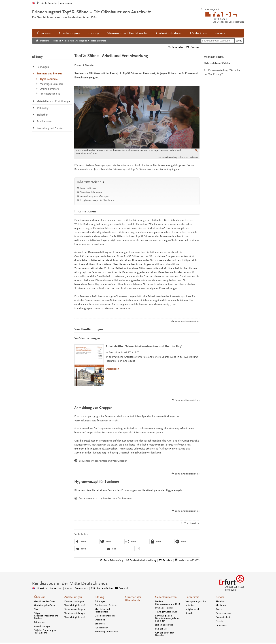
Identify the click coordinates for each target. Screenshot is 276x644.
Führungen (100, 601)
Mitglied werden (193, 609)
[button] (86, 541)
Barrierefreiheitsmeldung (143, 560)
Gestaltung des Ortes (44, 605)
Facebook (124, 588)
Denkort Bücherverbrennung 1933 (168, 603)
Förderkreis (198, 33)
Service (220, 33)
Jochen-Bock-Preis (164, 625)
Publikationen (101, 628)
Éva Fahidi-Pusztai (164, 608)
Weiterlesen (112, 369)
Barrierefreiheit (223, 617)
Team (37, 609)
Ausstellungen (69, 33)
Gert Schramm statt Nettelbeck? (165, 634)
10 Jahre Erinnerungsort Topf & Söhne (46, 632)
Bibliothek (100, 624)
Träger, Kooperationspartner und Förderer (46, 616)
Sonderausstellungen (75, 609)
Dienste (219, 621)
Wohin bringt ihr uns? (75, 605)
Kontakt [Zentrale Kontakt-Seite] (69, 588)
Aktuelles (220, 601)
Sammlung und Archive (106, 632)
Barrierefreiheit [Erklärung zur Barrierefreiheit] (105, 588)
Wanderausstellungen (75, 613)
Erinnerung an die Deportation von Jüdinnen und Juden (168, 618)
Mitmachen (40, 622)
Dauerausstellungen (74, 601)
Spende (189, 613)
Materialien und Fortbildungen (102, 610)
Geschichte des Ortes (45, 601)
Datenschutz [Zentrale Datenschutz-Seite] (82, 588)
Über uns (44, 33)
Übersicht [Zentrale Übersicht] (42, 588)
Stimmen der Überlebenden (128, 33)
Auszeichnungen (42, 626)
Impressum (66, 3)
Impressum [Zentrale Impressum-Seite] (56, 588)
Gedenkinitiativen (169, 33)
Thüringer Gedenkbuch (166, 612)
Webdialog (100, 620)
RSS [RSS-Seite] (93, 588)
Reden (219, 609)
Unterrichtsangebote (105, 616)
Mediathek (221, 605)
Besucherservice (224, 613)
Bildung (93, 33)
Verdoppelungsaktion (196, 601)
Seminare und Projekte (106, 605)
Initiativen (190, 605)
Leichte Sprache (48, 3)
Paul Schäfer (161, 629)
